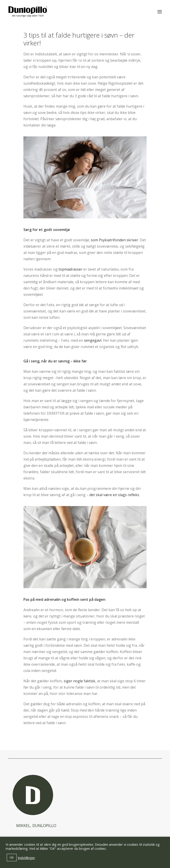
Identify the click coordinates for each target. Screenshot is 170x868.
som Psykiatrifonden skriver (114, 240)
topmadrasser (70, 269)
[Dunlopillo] (28, 12)
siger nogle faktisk (79, 681)
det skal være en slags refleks (114, 495)
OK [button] (12, 857)
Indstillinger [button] (26, 858)
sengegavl (93, 340)
